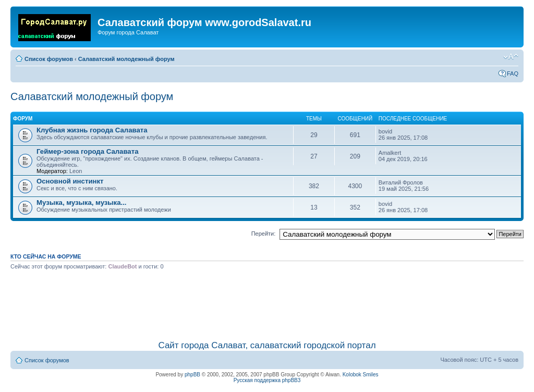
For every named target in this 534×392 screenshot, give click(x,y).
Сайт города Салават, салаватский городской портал (267, 345)
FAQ (513, 73)
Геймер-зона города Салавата (88, 151)
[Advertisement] (267, 303)
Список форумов (49, 59)
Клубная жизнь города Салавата (92, 130)
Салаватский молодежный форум (126, 59)
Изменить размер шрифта (511, 57)
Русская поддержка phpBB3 (267, 380)
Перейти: (264, 234)
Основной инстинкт (70, 181)
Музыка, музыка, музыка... (82, 203)
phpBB (192, 375)
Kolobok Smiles (361, 375)
